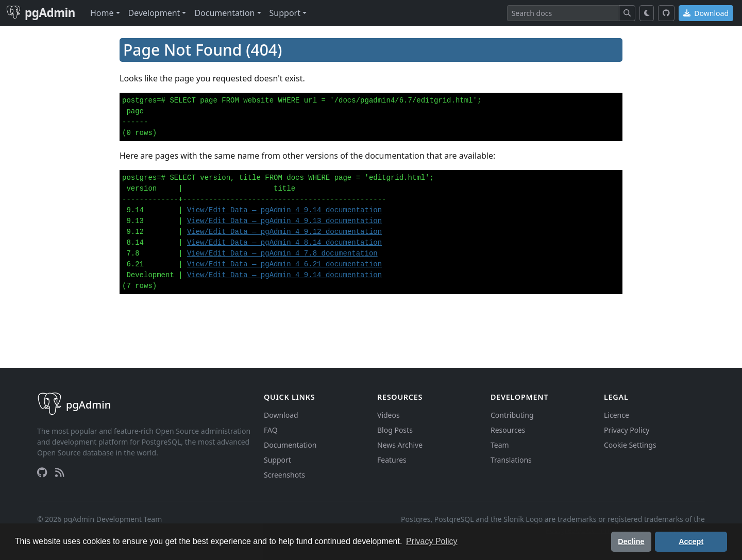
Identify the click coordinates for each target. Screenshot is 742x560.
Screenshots (284, 475)
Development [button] (154, 13)
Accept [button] (691, 541)
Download (706, 13)
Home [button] (102, 13)
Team (500, 445)
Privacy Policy (627, 430)
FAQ (271, 430)
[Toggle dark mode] (647, 13)
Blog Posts (395, 430)
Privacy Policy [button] (432, 541)
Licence (617, 415)
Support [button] (285, 13)
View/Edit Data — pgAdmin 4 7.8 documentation (282, 253)
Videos (389, 415)
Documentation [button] (224, 13)
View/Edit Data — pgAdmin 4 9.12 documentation (284, 232)
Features (392, 460)
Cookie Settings (630, 445)
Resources (508, 430)
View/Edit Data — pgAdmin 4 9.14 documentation (284, 210)
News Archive (400, 445)
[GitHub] (666, 13)
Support (277, 460)
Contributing (512, 415)
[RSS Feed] (60, 472)
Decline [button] (631, 541)
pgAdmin (41, 13)
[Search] (563, 13)
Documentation (290, 445)
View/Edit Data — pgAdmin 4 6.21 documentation (284, 264)
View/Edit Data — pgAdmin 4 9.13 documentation (284, 221)
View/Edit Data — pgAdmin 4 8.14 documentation (284, 243)
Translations (511, 460)
